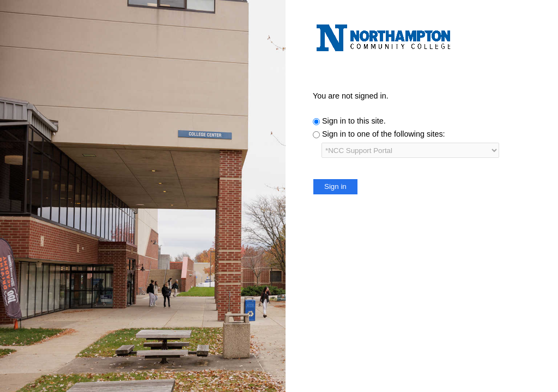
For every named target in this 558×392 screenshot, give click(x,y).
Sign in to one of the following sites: (384, 134)
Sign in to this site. (354, 121)
